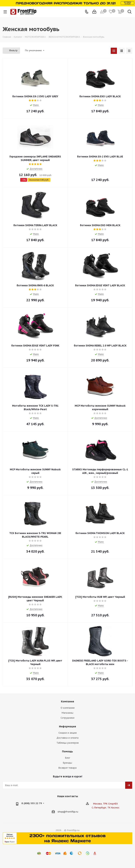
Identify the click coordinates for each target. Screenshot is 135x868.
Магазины (67, 713)
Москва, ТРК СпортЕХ (105, 804)
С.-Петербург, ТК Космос (106, 808)
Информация (67, 726)
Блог (68, 758)
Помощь (67, 751)
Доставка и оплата (67, 738)
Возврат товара (67, 768)
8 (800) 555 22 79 (32, 803)
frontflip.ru (72, 812)
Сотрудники (67, 718)
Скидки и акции (68, 733)
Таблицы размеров (68, 743)
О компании (68, 708)
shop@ (62, 812)
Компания (67, 701)
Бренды (67, 763)
